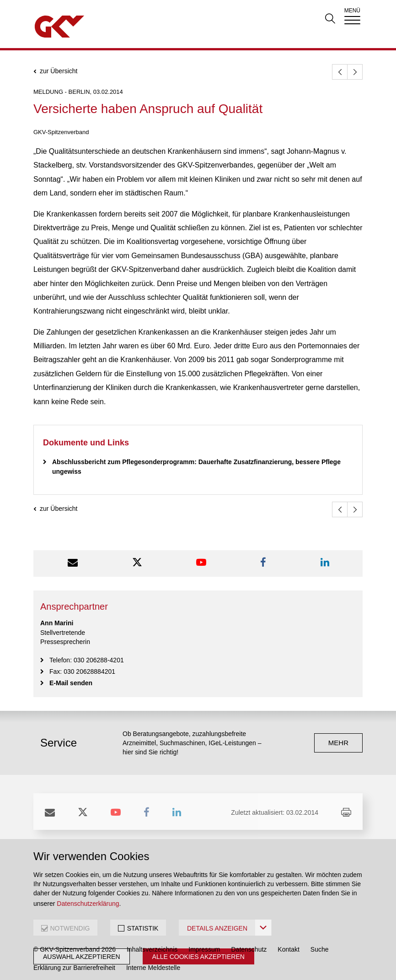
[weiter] (355, 72)
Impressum (204, 949)
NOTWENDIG (70, 928)
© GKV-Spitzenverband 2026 (75, 949)
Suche (320, 949)
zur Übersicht (59, 71)
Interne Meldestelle (153, 968)
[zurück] (340, 72)
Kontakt (288, 949)
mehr (338, 743)
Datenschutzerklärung (88, 904)
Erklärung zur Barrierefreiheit (74, 968)
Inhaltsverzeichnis (152, 949)
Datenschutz (249, 949)
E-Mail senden (71, 683)
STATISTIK (143, 928)
